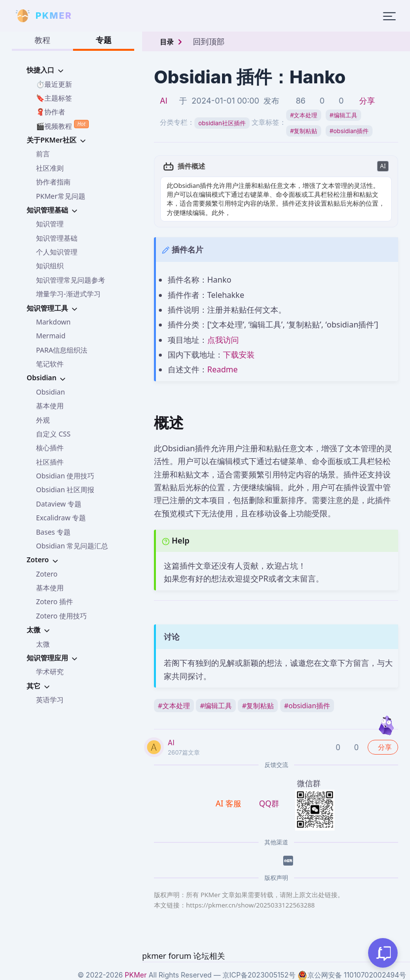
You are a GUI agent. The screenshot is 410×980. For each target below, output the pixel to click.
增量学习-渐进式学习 (68, 294)
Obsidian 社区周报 (65, 490)
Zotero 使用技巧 (61, 616)
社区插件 (50, 462)
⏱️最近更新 (54, 84)
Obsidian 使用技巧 (65, 476)
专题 (104, 40)
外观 (43, 420)
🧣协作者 (51, 112)
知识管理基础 (57, 238)
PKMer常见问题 (61, 196)
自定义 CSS (53, 434)
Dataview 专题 (59, 504)
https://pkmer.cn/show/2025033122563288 (250, 905)
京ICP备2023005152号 (259, 975)
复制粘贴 (304, 131)
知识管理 (50, 224)
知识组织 (50, 266)
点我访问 (223, 340)
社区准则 (50, 168)
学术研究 (50, 671)
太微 (43, 644)
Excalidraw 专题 (61, 518)
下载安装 (239, 355)
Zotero (47, 574)
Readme (223, 369)
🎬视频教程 (62, 125)
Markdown (53, 322)
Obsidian (51, 392)
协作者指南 (53, 182)
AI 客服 (229, 803)
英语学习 (50, 700)
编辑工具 (343, 115)
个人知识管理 (57, 252)
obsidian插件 (349, 131)
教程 (42, 40)
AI (164, 101)
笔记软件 (50, 364)
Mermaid (51, 336)
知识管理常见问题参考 (71, 280)
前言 (43, 154)
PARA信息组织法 (62, 350)
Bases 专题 (53, 532)
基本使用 (50, 406)
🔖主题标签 (54, 98)
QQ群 (269, 803)
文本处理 (304, 115)
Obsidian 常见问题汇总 (72, 546)
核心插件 (50, 448)
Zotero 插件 (55, 601)
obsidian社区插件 (222, 123)
